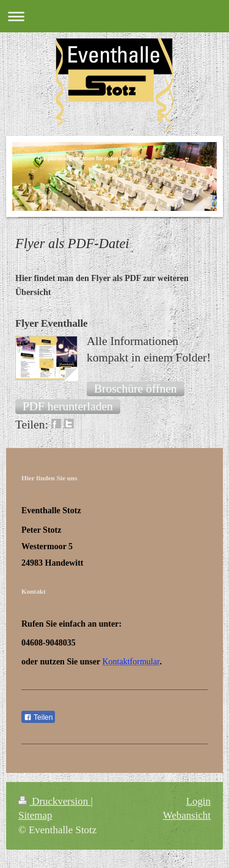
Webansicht (187, 815)
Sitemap (35, 815)
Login (198, 801)
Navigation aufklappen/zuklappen (114, 16)
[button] (136, 389)
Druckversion (54, 801)
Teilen (38, 717)
